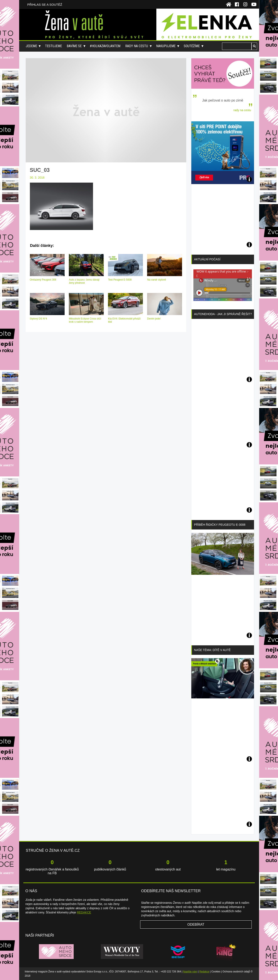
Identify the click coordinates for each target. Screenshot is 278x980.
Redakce (204, 972)
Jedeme (31, 46)
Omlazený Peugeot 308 (43, 280)
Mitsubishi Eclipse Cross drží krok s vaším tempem (85, 320)
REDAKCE (84, 912)
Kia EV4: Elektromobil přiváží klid (124, 320)
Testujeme (53, 46)
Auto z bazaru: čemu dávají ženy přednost (84, 281)
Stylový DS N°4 (39, 319)
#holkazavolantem (105, 46)
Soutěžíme (192, 46)
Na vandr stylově (156, 280)
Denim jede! (154, 319)
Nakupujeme (166, 46)
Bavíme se (74, 46)
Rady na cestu (137, 46)
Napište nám (190, 972)
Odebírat (196, 925)
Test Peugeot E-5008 (120, 280)
